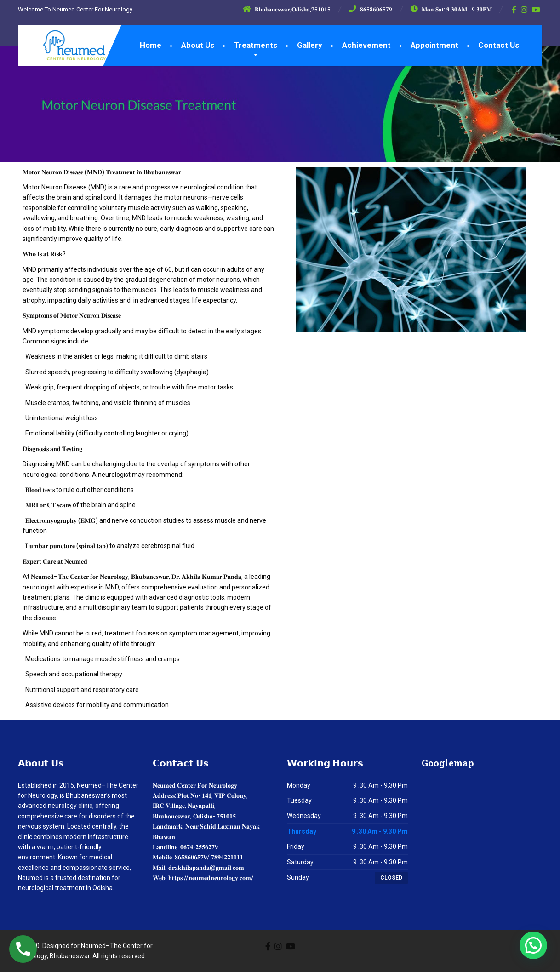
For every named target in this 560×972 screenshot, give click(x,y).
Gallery (310, 45)
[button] (533, 945)
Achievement (366, 45)
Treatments (256, 45)
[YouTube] (536, 10)
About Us (198, 45)
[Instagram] (524, 10)
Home (151, 45)
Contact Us (499, 45)
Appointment (434, 45)
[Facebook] (514, 10)
